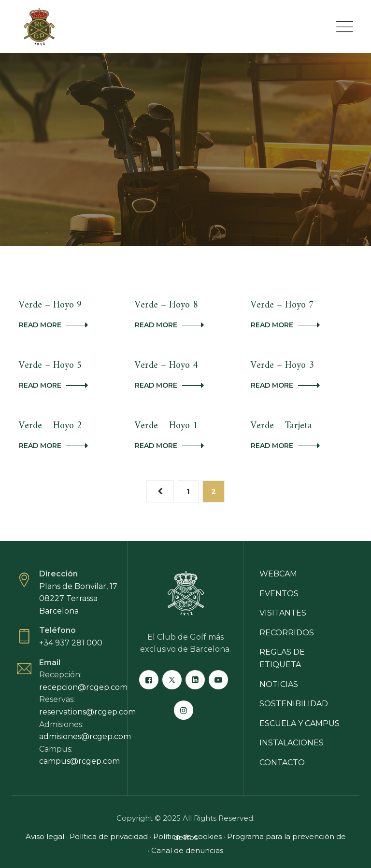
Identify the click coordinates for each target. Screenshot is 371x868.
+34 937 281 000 (71, 643)
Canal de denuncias (187, 850)
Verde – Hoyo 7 (282, 305)
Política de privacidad (109, 836)
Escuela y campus (300, 723)
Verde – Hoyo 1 (166, 426)
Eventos (279, 594)
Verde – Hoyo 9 (50, 305)
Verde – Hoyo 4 (166, 366)
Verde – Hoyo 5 (50, 366)
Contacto (282, 763)
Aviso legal (45, 836)
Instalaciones (292, 743)
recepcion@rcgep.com (83, 687)
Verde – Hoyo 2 (50, 426)
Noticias (279, 684)
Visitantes (283, 613)
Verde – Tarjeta (281, 426)
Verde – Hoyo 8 (166, 305)
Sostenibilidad (294, 704)
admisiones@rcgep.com (85, 736)
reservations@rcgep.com (87, 712)
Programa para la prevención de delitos (260, 837)
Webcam (278, 574)
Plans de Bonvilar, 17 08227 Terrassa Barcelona (78, 599)
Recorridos (287, 633)
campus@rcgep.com (79, 761)
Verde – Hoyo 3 (282, 366)
